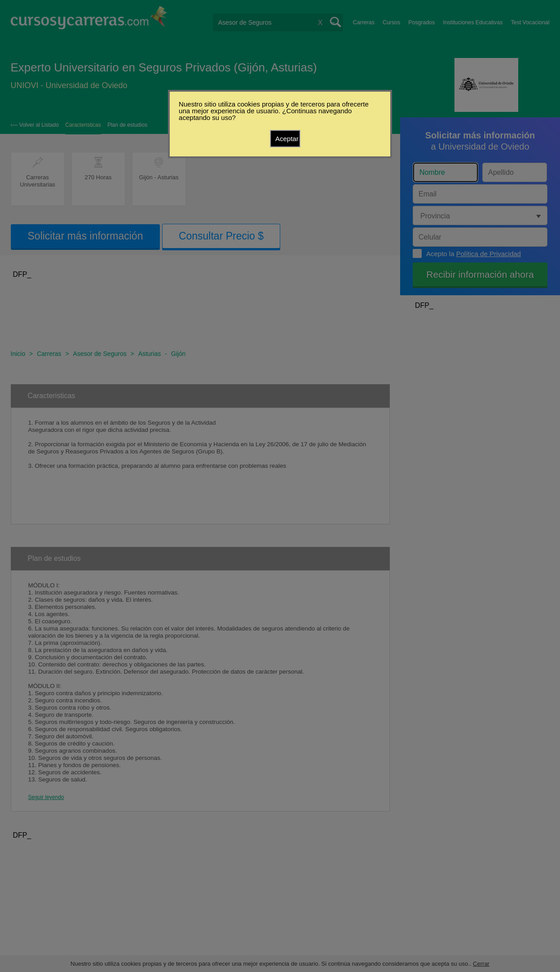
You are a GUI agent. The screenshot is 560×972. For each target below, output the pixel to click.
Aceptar (287, 139)
